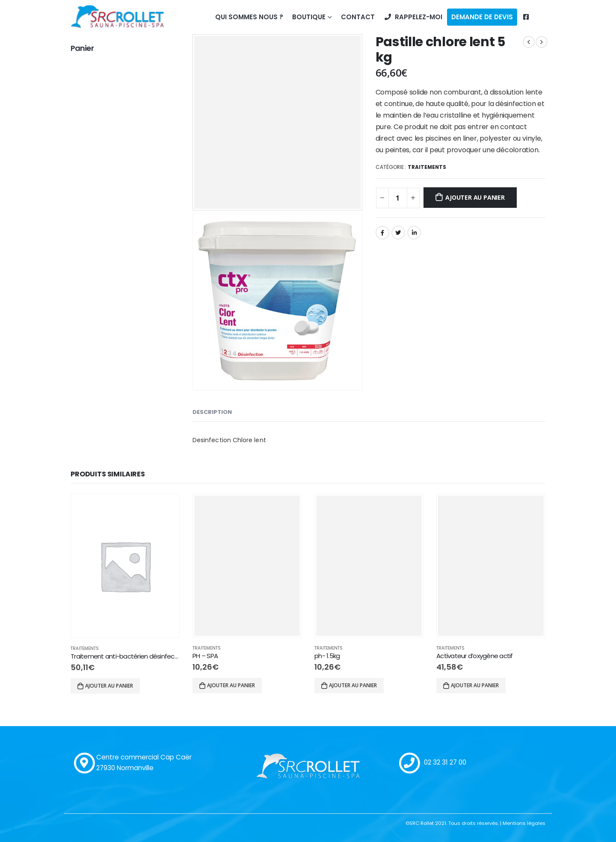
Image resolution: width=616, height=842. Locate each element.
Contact (358, 17)
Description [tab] (212, 412)
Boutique (309, 17)
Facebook (382, 233)
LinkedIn (414, 233)
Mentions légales (524, 823)
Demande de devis (482, 17)
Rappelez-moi (413, 17)
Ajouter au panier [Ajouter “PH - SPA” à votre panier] (231, 685)
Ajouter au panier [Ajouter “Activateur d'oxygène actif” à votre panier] (475, 685)
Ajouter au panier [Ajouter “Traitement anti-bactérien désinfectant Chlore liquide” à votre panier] (109, 686)
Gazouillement (398, 233)
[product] (125, 566)
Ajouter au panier (475, 197)
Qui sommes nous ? (249, 17)
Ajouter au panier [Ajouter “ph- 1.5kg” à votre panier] (353, 685)
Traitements (427, 167)
